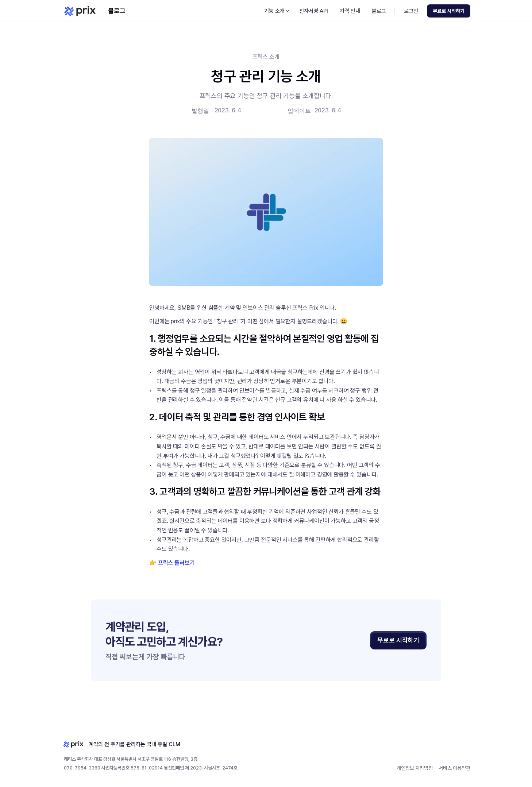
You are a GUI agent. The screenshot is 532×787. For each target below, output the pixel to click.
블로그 (117, 11)
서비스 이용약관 (454, 768)
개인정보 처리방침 (415, 768)
